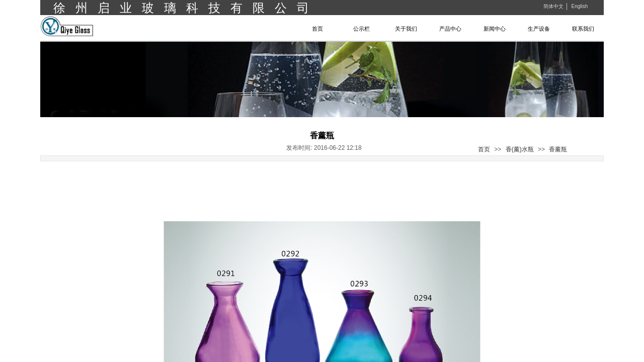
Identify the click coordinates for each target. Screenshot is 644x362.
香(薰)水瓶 (520, 149)
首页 (484, 149)
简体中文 (553, 6)
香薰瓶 (558, 149)
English (579, 6)
